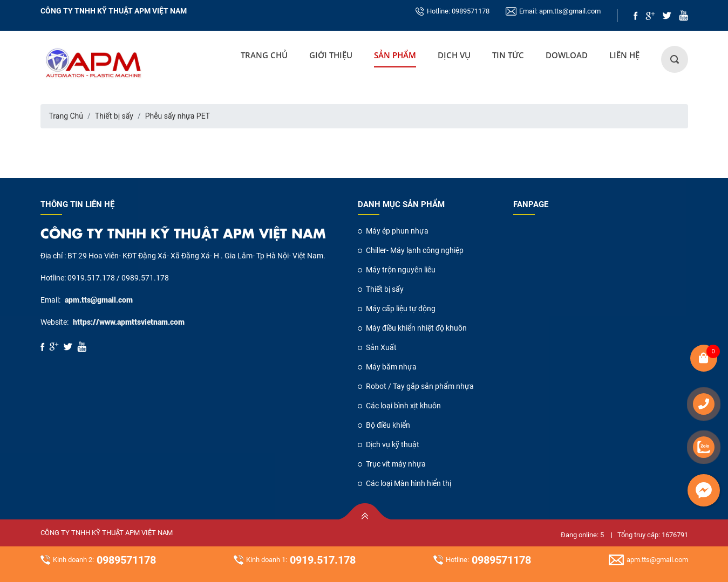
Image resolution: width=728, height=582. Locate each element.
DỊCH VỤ (454, 55)
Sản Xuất (381, 347)
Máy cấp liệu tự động (401, 309)
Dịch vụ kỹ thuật (393, 444)
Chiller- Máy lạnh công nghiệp (415, 250)
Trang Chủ (264, 55)
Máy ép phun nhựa (397, 231)
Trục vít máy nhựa (396, 464)
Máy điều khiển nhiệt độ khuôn (416, 328)
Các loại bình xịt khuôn (403, 406)
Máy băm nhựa (391, 367)
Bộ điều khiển (388, 425)
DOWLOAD (567, 55)
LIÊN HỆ (624, 55)
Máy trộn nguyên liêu (401, 270)
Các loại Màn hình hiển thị (409, 483)
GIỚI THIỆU (331, 55)
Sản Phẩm (395, 55)
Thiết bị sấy (114, 116)
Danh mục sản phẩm (401, 204)
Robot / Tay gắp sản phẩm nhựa (420, 386)
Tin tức (508, 55)
